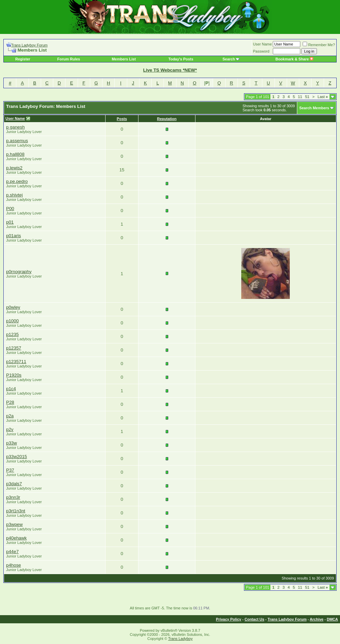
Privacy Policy (229, 619)
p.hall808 (15, 154)
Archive (317, 619)
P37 (10, 470)
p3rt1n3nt (16, 511)
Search (229, 59)
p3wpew (14, 524)
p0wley (13, 307)
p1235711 (16, 362)
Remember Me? (319, 45)
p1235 (12, 334)
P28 (10, 402)
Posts (122, 119)
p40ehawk (16, 538)
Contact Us (254, 619)
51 (307, 97)
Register (23, 59)
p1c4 (11, 389)
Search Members (314, 108)
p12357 (14, 348)
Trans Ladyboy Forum (29, 45)
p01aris (14, 236)
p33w (12, 443)
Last (323, 97)
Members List (124, 59)
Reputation (167, 119)
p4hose (14, 565)
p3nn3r (13, 497)
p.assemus (17, 141)
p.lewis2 (14, 168)
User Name (263, 44)
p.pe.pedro (17, 181)
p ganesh (15, 127)
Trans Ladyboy (180, 639)
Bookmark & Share (294, 59)
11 (300, 97)
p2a (10, 416)
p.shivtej (14, 195)
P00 (10, 209)
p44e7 (12, 552)
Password (261, 51)
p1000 (12, 321)
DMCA (332, 619)
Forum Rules (69, 59)
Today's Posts (181, 59)
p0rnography (19, 272)
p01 (10, 222)
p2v (10, 429)
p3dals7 (14, 484)
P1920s (14, 375)
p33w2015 (17, 457)
